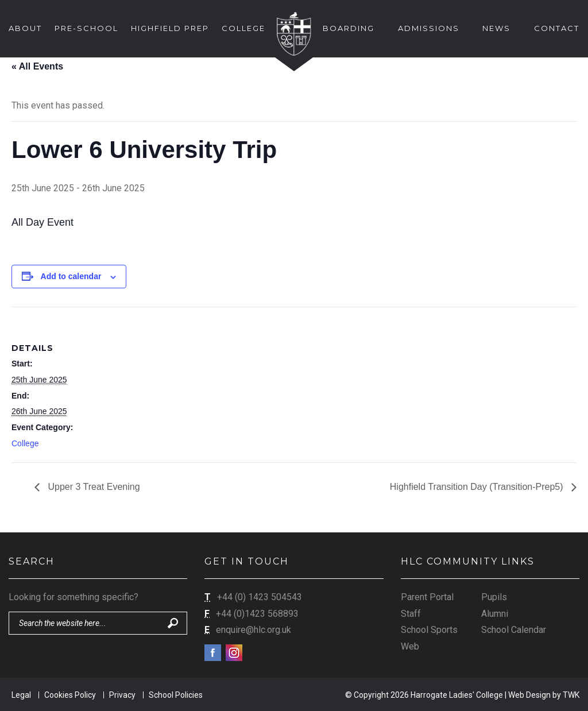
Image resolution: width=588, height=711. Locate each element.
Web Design (529, 695)
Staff (411, 614)
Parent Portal (427, 597)
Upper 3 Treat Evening (93, 487)
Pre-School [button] (86, 28)
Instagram (234, 653)
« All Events (37, 66)
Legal (21, 695)
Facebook (213, 653)
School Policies (176, 695)
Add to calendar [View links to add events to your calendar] (71, 276)
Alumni (495, 614)
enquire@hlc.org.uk (254, 630)
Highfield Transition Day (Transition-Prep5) (478, 487)
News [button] (496, 28)
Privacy (122, 695)
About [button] (25, 28)
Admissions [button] (429, 28)
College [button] (243, 28)
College (25, 443)
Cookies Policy (70, 695)
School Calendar (514, 630)
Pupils (494, 597)
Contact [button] (557, 28)
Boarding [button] (349, 28)
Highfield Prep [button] (170, 28)
